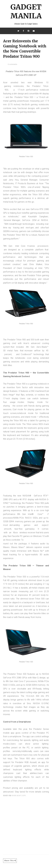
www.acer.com (19, 795)
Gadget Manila (26, 11)
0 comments (13, 64)
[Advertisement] (26, 823)
